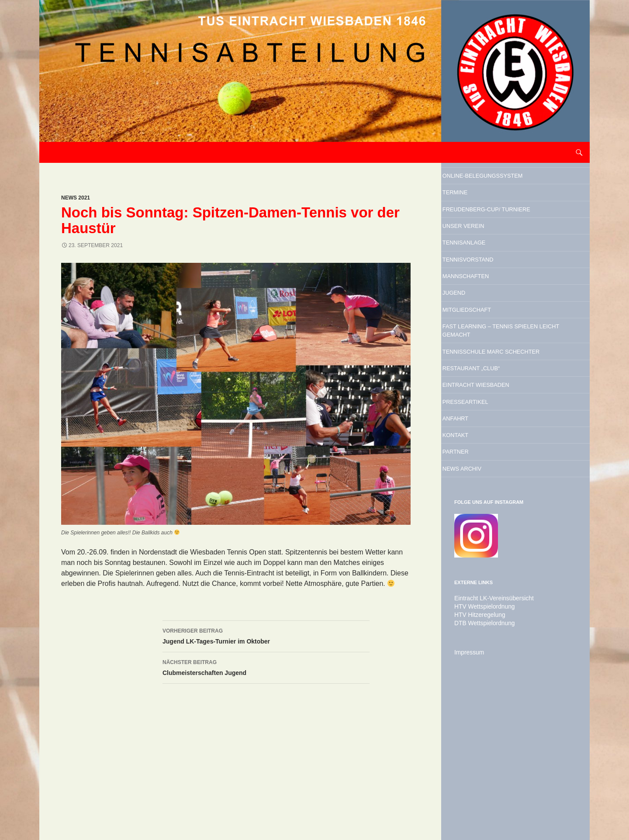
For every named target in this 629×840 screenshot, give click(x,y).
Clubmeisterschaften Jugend (266, 667)
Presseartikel (490, 520)
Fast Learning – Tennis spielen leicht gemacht (512, 412)
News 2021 (76, 198)
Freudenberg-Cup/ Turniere (500, 243)
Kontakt (475, 565)
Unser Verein (487, 272)
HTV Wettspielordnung (481, 750)
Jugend (472, 361)
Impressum (467, 794)
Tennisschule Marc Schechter (502, 447)
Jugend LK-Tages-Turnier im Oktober (266, 635)
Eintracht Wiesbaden (507, 498)
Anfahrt (475, 543)
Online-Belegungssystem (499, 185)
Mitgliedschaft (492, 383)
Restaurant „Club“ (499, 476)
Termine (474, 214)
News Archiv (485, 609)
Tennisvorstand (494, 316)
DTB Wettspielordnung (481, 765)
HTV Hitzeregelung (476, 757)
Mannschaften (491, 338)
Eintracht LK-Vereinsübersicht (489, 742)
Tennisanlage (488, 294)
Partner (475, 587)
